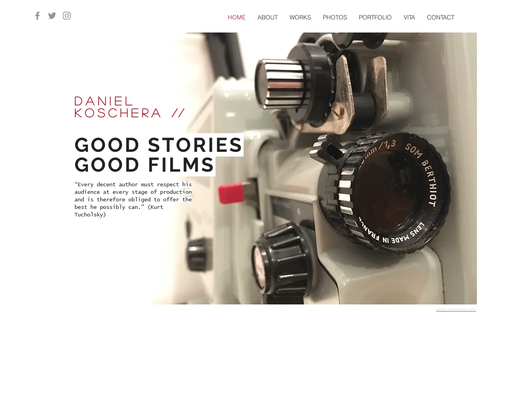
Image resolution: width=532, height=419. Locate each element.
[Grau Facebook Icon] (37, 16)
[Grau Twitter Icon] (52, 16)
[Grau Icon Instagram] (67, 16)
